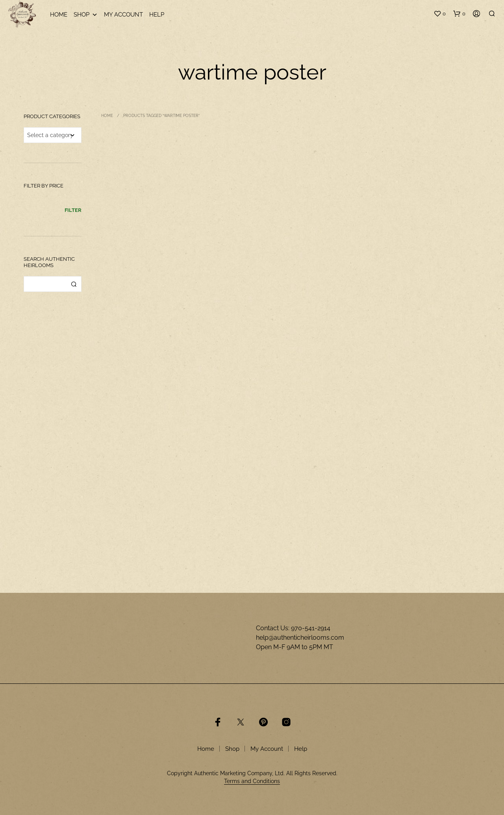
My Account (123, 15)
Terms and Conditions (252, 781)
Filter (73, 210)
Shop (86, 15)
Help (157, 15)
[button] (440, 14)
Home (59, 15)
